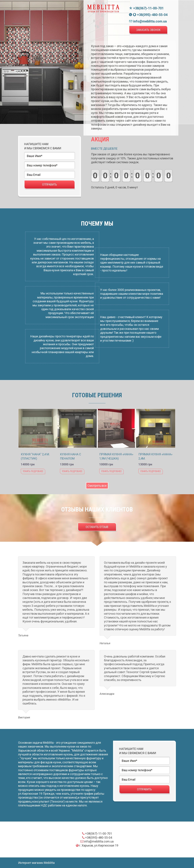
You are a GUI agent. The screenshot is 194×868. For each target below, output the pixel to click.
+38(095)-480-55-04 (148, 15)
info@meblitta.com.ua (148, 21)
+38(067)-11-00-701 (146, 8)
